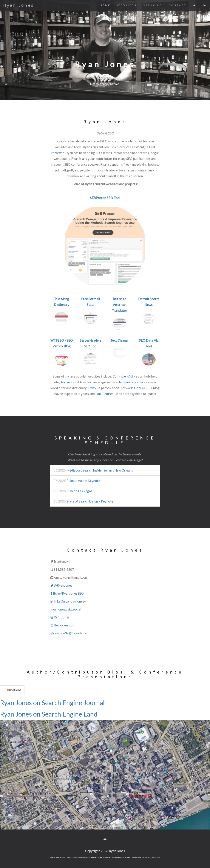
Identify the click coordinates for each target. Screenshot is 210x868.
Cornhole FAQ (123, 376)
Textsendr (67, 382)
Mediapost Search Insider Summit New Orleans (100, 470)
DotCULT (141, 388)
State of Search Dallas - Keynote (90, 501)
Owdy (92, 388)
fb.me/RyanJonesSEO (67, 593)
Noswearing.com (131, 382)
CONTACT (178, 5)
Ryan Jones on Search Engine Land (49, 714)
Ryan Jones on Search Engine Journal (52, 703)
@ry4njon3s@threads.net (69, 633)
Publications (12, 690)
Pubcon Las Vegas (79, 491)
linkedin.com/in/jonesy (68, 601)
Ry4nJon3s (60, 617)
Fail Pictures (104, 394)
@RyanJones (61, 585)
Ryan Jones (19, 5)
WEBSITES (127, 5)
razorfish (58, 153)
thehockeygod (62, 625)
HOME (105, 5)
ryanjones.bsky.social (66, 609)
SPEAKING (153, 5)
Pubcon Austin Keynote (83, 481)
